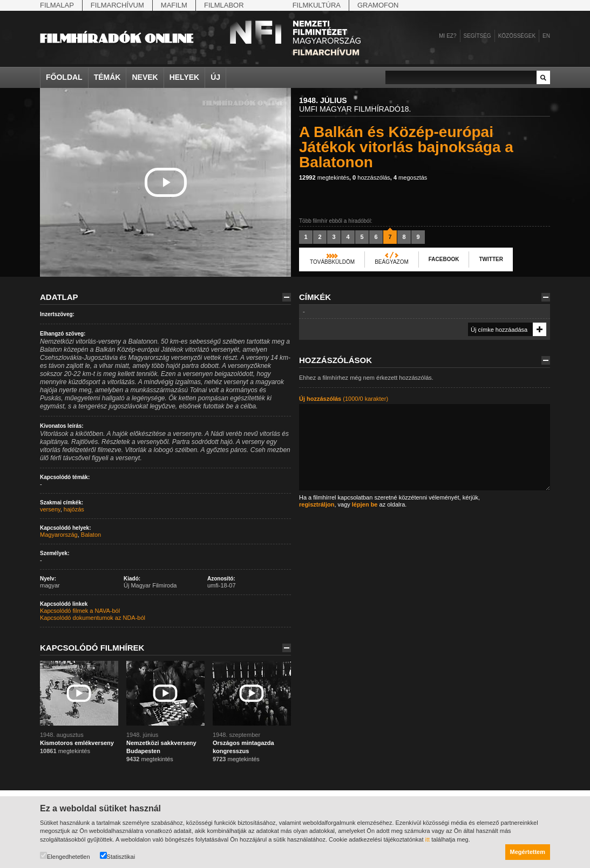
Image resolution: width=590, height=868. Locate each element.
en (546, 36)
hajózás (74, 509)
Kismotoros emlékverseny (77, 743)
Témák (107, 77)
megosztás (410, 177)
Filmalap (57, 5)
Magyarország (59, 535)
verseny (50, 509)
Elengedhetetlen (65, 856)
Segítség (477, 36)
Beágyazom (392, 262)
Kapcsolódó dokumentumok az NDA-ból (93, 618)
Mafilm (174, 5)
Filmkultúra (317, 5)
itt (428, 839)
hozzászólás (371, 177)
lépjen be (365, 504)
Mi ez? (447, 36)
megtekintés (324, 177)
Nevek (145, 77)
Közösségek (517, 36)
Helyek (185, 77)
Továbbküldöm (332, 262)
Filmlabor (224, 5)
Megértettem (528, 852)
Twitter (491, 259)
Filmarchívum (117, 5)
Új (215, 77)
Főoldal (64, 77)
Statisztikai (118, 856)
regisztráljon (317, 504)
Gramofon (378, 5)
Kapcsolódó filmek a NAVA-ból (80, 611)
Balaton (91, 535)
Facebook (444, 259)
